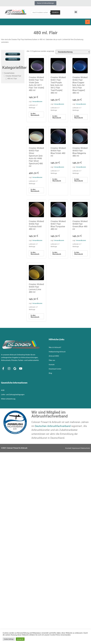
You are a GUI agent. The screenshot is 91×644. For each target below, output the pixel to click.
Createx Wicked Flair (13, 76)
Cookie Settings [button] (9, 639)
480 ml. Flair (12, 79)
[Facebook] (3, 369)
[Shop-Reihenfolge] (73, 52)
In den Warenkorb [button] (35, 114)
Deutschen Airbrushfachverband (53, 426)
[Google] (15, 369)
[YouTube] (21, 369)
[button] (76, 12)
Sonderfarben (9, 73)
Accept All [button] (20, 639)
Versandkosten (37, 102)
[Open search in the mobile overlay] (45, 12)
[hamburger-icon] (88, 22)
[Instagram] (9, 369)
